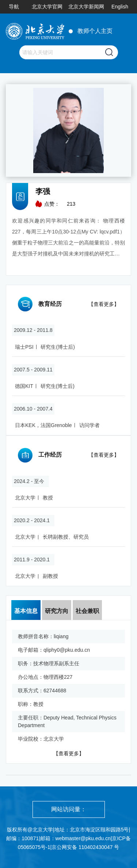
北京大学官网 (47, 7)
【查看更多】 (104, 304)
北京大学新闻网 (86, 7)
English (120, 7)
